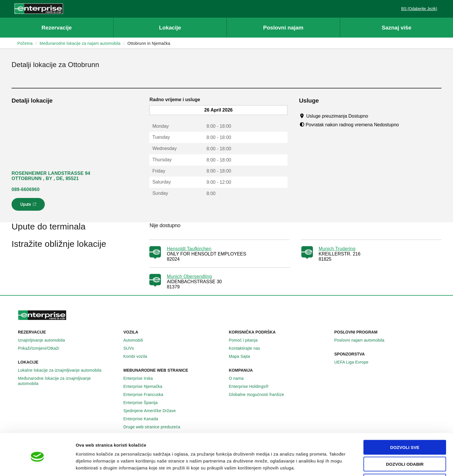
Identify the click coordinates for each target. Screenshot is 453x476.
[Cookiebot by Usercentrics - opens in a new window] (37, 465)
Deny (405, 459)
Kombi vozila (138, 356)
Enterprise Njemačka (146, 386)
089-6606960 (26, 189)
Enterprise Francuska (146, 394)
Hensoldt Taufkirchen (189, 249)
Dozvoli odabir (405, 442)
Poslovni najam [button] (283, 28)
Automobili (136, 340)
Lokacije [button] (170, 28)
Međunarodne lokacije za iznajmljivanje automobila (68, 381)
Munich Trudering (337, 249)
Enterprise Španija (144, 403)
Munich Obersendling (189, 276)
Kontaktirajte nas (248, 348)
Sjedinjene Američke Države (153, 411)
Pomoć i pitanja (246, 340)
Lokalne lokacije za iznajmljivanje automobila (63, 370)
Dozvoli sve (405, 425)
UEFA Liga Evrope (354, 362)
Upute (29, 206)
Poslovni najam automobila (363, 340)
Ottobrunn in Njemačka (149, 43)
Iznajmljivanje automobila (45, 340)
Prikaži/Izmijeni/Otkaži (42, 348)
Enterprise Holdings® (252, 386)
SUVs (132, 348)
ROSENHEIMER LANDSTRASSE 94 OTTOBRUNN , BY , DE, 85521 (51, 176)
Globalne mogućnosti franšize (260, 394)
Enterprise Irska (141, 378)
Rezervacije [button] (57, 28)
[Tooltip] (374, 116)
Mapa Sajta (243, 356)
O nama (239, 378)
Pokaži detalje (297, 465)
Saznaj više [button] (396, 28)
